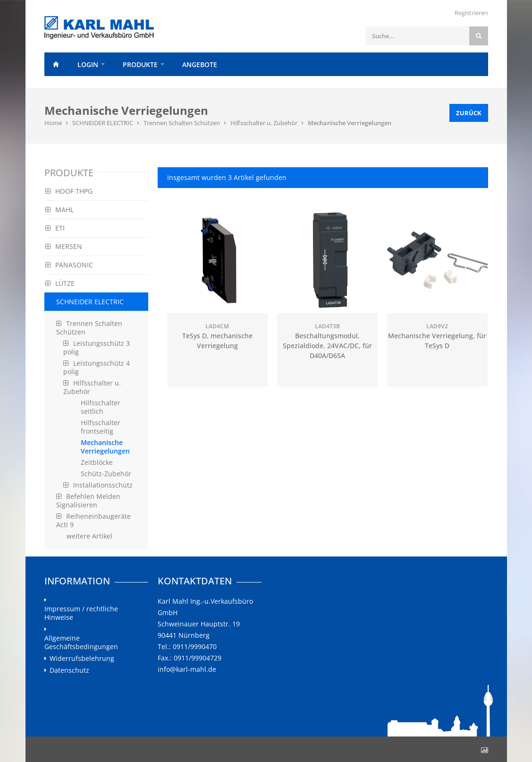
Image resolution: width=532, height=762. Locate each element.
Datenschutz (69, 670)
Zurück (469, 113)
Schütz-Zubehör (106, 474)
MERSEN (64, 246)
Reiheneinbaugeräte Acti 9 (93, 520)
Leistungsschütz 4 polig (97, 367)
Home (56, 64)
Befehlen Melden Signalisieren (88, 501)
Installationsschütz (98, 485)
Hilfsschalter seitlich (101, 407)
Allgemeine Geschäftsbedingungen (81, 642)
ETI (55, 228)
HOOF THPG (69, 191)
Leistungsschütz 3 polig (97, 347)
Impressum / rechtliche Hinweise (81, 613)
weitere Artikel (89, 536)
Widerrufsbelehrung (82, 659)
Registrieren (471, 13)
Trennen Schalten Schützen (182, 123)
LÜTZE (60, 283)
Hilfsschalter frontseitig (101, 427)
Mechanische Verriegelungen (350, 123)
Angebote (200, 64)
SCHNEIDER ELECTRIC (103, 123)
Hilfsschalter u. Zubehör (264, 123)
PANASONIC (69, 265)
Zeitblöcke (97, 462)
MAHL (59, 210)
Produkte (140, 64)
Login (88, 64)
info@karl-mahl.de (187, 669)
